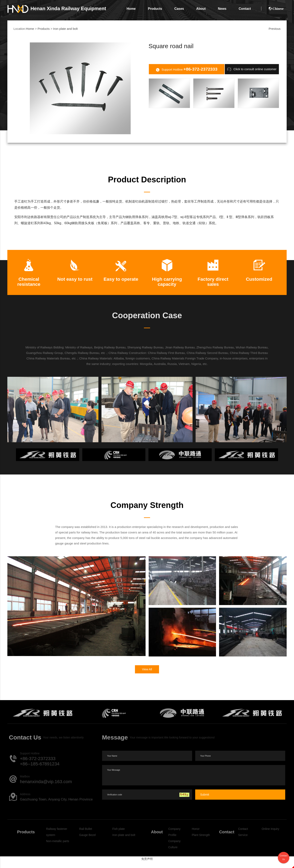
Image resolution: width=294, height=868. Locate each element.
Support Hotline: (187, 69)
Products (155, 9)
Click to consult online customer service (252, 69)
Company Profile (174, 838)
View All (147, 676)
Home (131, 9)
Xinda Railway (57, 8)
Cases (179, 9)
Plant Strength (201, 841)
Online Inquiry (270, 835)
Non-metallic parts (58, 848)
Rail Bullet (86, 835)
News (222, 9)
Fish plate (119, 835)
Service (243, 841)
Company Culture (174, 851)
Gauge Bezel (87, 841)
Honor (196, 835)
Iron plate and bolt (65, 29)
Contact (245, 9)
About (201, 9)
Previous (275, 29)
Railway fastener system (57, 838)
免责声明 (147, 865)
